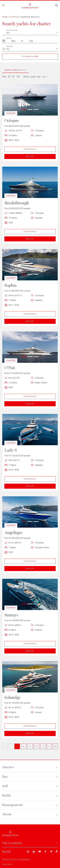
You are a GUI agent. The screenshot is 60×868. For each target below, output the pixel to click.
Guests (10, 46)
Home (5, 17)
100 (18, 77)
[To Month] (31, 41)
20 (9, 77)
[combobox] (32, 49)
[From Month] (13, 41)
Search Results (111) (15, 70)
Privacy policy (7, 864)
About (7, 814)
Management (13, 805)
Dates (9, 38)
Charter (14, 17)
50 (13, 77)
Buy (5, 777)
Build (6, 795)
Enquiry (30, 156)
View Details (30, 149)
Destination (12, 30)
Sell (5, 786)
